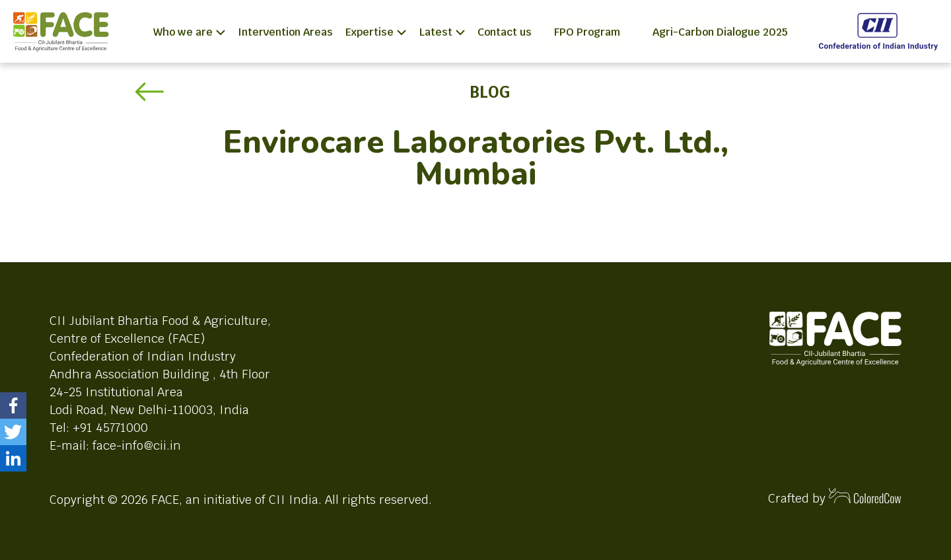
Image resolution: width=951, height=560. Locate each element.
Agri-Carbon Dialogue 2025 (720, 32)
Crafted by (835, 497)
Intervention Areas (285, 32)
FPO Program (587, 32)
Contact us (505, 32)
